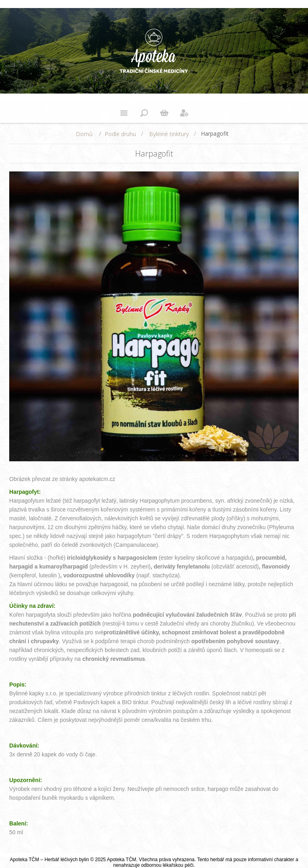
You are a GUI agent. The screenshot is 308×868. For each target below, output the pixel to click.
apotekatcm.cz (97, 479)
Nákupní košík (164, 113)
